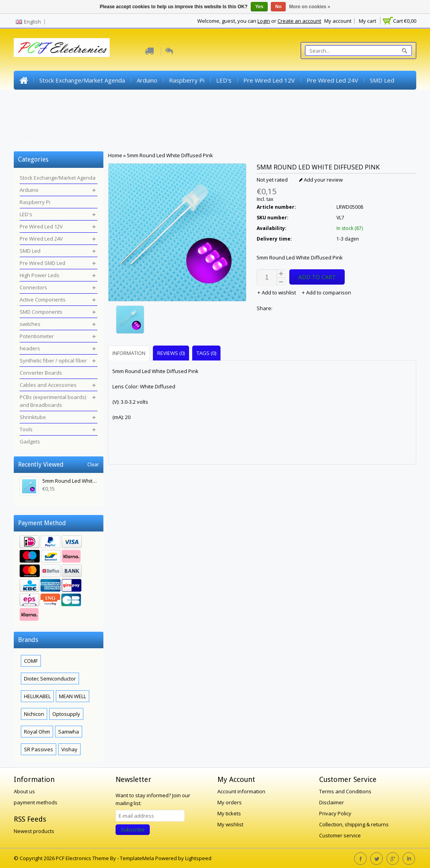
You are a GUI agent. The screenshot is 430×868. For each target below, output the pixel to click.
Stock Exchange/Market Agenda (82, 80)
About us (24, 791)
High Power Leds (108, 99)
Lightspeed (198, 858)
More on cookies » (310, 7)
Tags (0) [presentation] (206, 353)
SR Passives (39, 749)
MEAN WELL (73, 696)
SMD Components (276, 99)
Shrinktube (34, 137)
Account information (241, 791)
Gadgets (99, 137)
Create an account (299, 21)
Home (24, 80)
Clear (93, 464)
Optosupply (66, 714)
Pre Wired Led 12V (269, 80)
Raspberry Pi (187, 80)
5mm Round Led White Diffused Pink (170, 155)
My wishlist (230, 824)
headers (32, 118)
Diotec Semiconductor (50, 679)
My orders (230, 802)
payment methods (36, 802)
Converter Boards (171, 118)
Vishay (69, 749)
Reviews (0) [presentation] (171, 353)
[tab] (130, 353)
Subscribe (133, 829)
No (278, 7)
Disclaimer (332, 802)
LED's (224, 80)
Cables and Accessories (240, 118)
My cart (368, 21)
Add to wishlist (277, 292)
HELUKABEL (37, 696)
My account (338, 21)
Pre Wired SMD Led (46, 99)
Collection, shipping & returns (354, 824)
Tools (67, 137)
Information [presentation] (129, 353)
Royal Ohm (37, 732)
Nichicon (34, 714)
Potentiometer (368, 99)
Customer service (340, 835)
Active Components (213, 99)
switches (324, 99)
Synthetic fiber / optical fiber (95, 118)
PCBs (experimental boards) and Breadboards (346, 118)
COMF (31, 661)
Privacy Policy (335, 813)
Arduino (147, 80)
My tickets (229, 813)
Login (264, 21)
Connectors (159, 99)
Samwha (69, 732)
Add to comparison (326, 292)
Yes (259, 7)
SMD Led (382, 80)
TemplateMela (138, 858)
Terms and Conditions (345, 791)
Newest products (34, 831)
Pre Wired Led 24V (332, 80)
